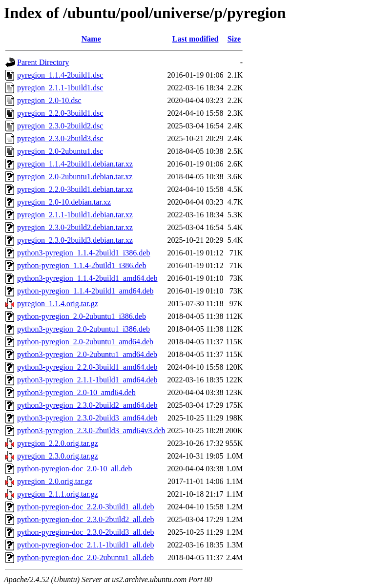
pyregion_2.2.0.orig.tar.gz (58, 443)
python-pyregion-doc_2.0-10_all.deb (75, 469)
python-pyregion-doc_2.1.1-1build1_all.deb (85, 545)
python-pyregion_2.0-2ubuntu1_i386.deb (82, 316)
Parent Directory (43, 62)
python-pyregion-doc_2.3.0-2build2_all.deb (85, 519)
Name (91, 39)
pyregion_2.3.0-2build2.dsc (60, 126)
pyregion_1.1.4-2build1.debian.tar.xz (75, 164)
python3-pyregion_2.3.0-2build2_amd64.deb (87, 405)
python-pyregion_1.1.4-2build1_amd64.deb (85, 291)
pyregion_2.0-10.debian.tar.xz (64, 202)
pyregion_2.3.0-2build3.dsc (60, 138)
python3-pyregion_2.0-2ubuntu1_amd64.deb (87, 354)
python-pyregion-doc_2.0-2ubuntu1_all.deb (85, 557)
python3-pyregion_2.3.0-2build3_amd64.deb (87, 418)
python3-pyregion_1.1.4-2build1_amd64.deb (87, 278)
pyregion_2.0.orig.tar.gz (55, 481)
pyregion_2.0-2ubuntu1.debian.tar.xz (75, 177)
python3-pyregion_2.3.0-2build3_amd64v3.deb (91, 430)
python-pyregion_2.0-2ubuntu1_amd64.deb (85, 342)
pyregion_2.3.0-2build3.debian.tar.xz (75, 240)
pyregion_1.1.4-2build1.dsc (60, 75)
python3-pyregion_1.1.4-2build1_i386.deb (83, 253)
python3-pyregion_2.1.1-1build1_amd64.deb (87, 380)
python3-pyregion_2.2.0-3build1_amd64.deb (87, 367)
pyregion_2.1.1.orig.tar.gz (58, 494)
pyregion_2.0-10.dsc (49, 100)
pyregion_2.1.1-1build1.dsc (60, 88)
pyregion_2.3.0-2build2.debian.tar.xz (75, 227)
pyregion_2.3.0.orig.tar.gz (58, 456)
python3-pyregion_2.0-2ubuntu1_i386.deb (83, 329)
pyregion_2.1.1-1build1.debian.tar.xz (75, 215)
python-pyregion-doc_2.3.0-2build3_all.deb (85, 532)
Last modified (196, 39)
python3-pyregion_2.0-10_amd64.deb (76, 392)
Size (234, 39)
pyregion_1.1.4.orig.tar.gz (58, 304)
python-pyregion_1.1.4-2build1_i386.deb (82, 265)
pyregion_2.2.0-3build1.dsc (60, 113)
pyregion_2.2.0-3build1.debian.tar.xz (75, 189)
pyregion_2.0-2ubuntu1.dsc (60, 151)
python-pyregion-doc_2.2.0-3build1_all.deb (85, 507)
